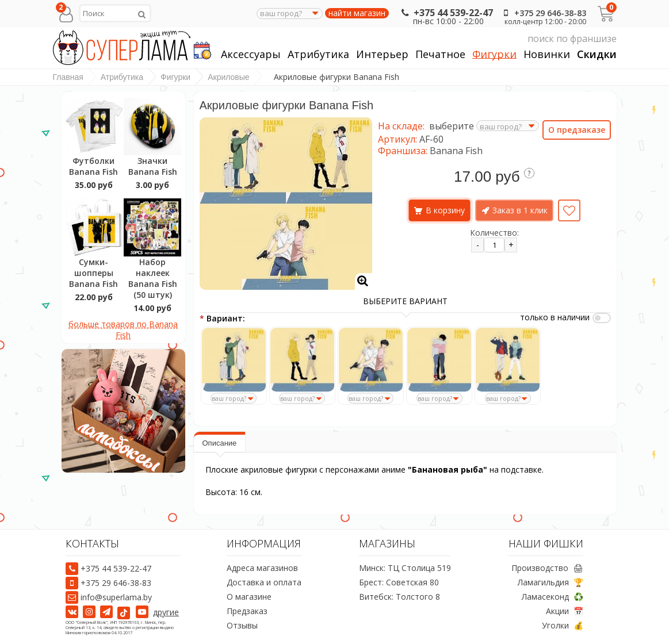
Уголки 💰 (563, 625)
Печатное (440, 54)
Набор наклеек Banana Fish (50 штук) (153, 278)
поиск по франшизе (508, 39)
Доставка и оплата (264, 582)
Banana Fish (456, 151)
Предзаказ (247, 611)
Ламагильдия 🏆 (551, 582)
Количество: (494, 233)
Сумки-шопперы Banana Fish (93, 273)
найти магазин (357, 13)
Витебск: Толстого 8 (400, 597)
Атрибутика (318, 54)
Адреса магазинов (262, 568)
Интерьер (382, 54)
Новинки (547, 54)
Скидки (597, 54)
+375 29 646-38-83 (543, 13)
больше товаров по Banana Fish (123, 329)
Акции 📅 (565, 611)
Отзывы (242, 625)
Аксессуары (251, 54)
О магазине (249, 597)
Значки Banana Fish (153, 166)
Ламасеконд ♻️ (553, 597)
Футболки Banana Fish (93, 166)
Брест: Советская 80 (399, 582)
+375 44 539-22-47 (446, 13)
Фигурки (494, 54)
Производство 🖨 (547, 568)
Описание (220, 443)
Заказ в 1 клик (520, 210)
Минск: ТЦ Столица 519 (405, 568)
